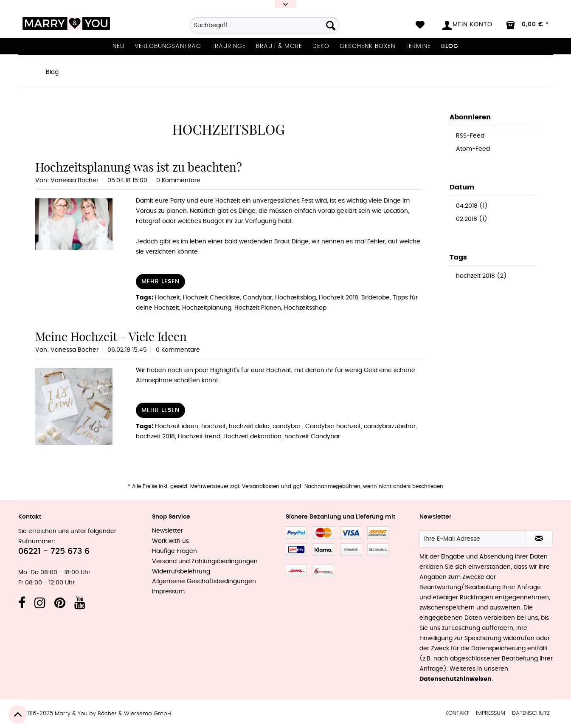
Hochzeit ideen (177, 426)
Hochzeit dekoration (252, 437)
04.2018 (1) (472, 206)
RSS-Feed (470, 136)
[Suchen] (331, 25)
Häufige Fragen (174, 551)
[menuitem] (265, 28)
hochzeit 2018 (155, 437)
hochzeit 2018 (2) (481, 276)
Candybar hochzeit (333, 426)
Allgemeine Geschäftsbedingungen (204, 581)
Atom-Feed (473, 149)
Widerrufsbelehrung (181, 572)
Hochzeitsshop (305, 308)
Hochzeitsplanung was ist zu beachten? (139, 167)
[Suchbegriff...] (265, 25)
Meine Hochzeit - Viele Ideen (111, 337)
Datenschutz (531, 713)
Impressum (168, 592)
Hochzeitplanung (207, 308)
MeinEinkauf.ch (323, 571)
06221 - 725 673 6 (54, 552)
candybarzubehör (390, 426)
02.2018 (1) (472, 219)
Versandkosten (261, 486)
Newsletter (167, 531)
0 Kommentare (178, 181)
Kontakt (457, 713)
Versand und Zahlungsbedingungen (205, 562)
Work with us (170, 541)
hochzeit (214, 426)
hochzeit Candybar (312, 437)
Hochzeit (167, 298)
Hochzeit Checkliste (211, 298)
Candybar (257, 298)
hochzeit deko (249, 426)
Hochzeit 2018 (339, 298)
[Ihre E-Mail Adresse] (473, 539)
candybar (287, 426)
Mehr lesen (160, 282)
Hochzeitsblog (295, 298)
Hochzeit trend (199, 437)
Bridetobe (376, 298)
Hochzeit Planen (258, 308)
